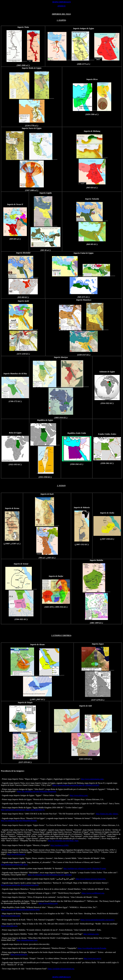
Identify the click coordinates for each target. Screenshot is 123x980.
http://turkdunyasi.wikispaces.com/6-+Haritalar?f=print (85, 868)
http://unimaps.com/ (91, 934)
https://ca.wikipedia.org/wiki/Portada (92, 948)
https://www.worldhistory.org (93, 893)
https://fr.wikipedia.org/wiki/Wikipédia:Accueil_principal (50, 875)
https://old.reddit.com (9, 926)
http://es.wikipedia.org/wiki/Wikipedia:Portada (19, 820)
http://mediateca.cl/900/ (60, 845)
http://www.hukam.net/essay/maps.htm (91, 879)
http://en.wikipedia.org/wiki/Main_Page (63, 841)
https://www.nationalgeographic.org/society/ (98, 920)
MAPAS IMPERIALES (62, 2)
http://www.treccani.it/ (92, 958)
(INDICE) (61, 6)
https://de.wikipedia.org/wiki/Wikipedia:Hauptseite (37, 791)
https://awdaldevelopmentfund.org (61, 969)
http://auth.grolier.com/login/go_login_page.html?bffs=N (23, 810)
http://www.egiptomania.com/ (92, 779)
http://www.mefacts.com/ (48, 903)
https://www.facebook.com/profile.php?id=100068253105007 (76, 785)
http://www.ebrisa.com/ (79, 795)
